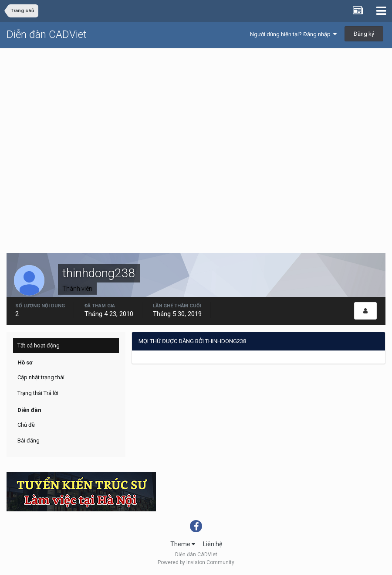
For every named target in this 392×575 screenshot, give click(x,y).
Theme (183, 544)
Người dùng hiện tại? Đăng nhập (293, 34)
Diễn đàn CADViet (47, 34)
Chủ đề (26, 425)
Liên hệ (213, 544)
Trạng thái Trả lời (38, 393)
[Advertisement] (196, 114)
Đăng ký (364, 34)
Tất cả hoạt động (39, 345)
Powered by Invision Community (196, 562)
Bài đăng (29, 441)
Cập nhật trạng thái (41, 377)
